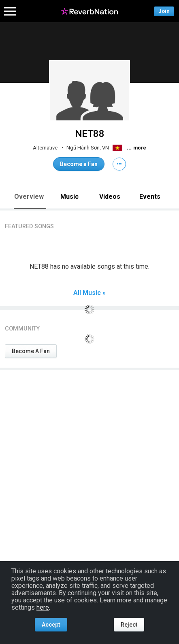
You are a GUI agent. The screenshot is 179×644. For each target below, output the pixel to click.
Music (69, 197)
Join (164, 11)
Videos (110, 197)
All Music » (89, 293)
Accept (51, 625)
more (140, 148)
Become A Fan (31, 351)
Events (150, 197)
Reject (129, 625)
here (43, 607)
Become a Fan (79, 164)
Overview (29, 197)
